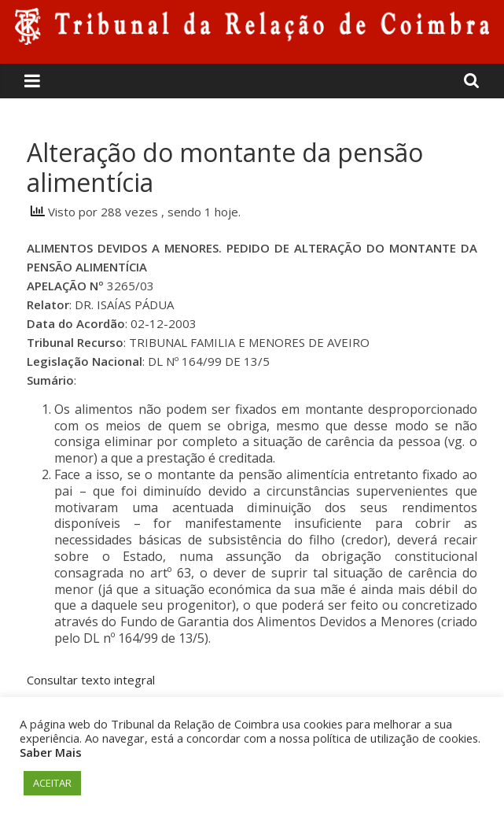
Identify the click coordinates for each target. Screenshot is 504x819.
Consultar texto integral (91, 680)
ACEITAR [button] (52, 783)
